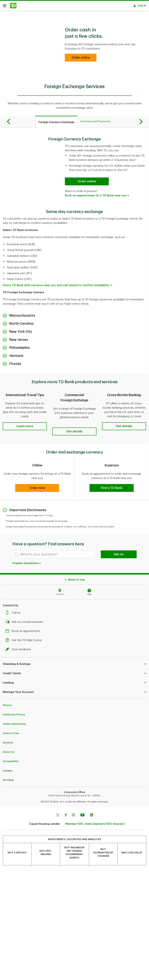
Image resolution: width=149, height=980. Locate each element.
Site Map (8, 779)
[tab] (56, 123)
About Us (9, 751)
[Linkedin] (92, 814)
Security (8, 741)
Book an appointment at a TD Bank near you (96, 197)
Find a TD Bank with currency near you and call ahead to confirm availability (56, 287)
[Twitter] (58, 814)
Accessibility (11, 760)
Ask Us (119, 553)
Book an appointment (24, 630)
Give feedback (19, 648)
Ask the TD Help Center (25, 639)
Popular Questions (27, 562)
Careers (8, 770)
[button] (25, 428)
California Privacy (14, 713)
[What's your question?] (54, 553)
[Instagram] (73, 814)
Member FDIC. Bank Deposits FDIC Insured (94, 823)
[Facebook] (66, 814)
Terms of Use (11, 732)
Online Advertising (14, 723)
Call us (14, 612)
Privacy (7, 704)
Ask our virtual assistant (25, 621)
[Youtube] (82, 814)
